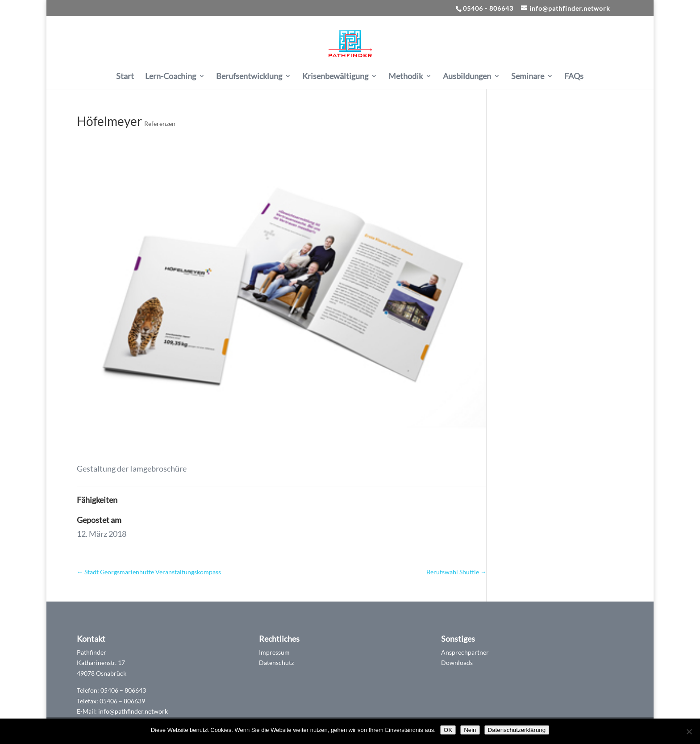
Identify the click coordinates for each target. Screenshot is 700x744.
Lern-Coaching (171, 77)
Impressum (274, 652)
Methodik (406, 77)
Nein (470, 730)
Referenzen (160, 123)
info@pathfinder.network (133, 711)
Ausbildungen (467, 77)
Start (125, 77)
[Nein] (689, 731)
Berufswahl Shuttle (456, 572)
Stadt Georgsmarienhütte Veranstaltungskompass (149, 572)
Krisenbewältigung (335, 77)
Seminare (528, 77)
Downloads (457, 662)
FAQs (574, 77)
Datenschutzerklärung (517, 730)
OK (448, 730)
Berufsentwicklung (249, 77)
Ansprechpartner (465, 652)
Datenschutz (276, 662)
